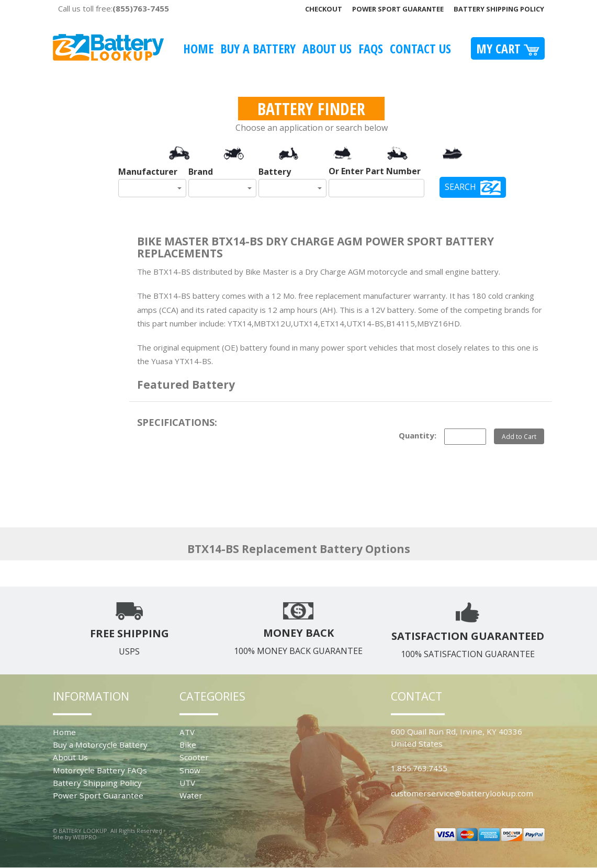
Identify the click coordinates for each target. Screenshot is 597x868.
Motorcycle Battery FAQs (100, 770)
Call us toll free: (114, 8)
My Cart (508, 48)
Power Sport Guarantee (398, 9)
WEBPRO (85, 837)
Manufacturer (148, 172)
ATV (187, 732)
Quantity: (418, 435)
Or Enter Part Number (375, 171)
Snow (190, 770)
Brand (201, 172)
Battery (275, 172)
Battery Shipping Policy (499, 9)
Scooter (194, 757)
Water (191, 795)
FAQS (371, 48)
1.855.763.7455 (419, 768)
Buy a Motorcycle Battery (100, 745)
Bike (188, 745)
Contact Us (420, 48)
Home (198, 48)
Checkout (324, 9)
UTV (187, 783)
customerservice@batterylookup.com (462, 793)
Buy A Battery (258, 48)
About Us (327, 48)
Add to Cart (519, 436)
